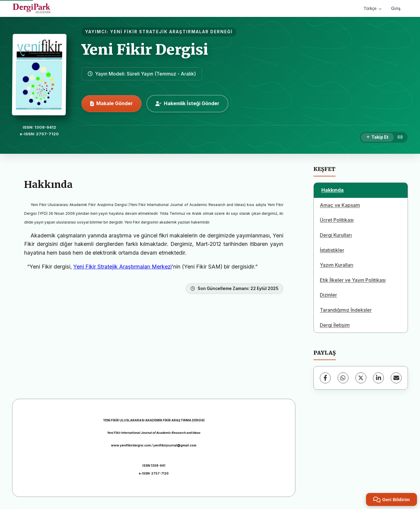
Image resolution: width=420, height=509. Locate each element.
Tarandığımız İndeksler (346, 310)
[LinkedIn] (378, 378)
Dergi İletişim (335, 325)
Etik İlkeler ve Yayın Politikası (353, 280)
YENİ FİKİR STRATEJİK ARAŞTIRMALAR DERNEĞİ (171, 32)
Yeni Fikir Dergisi (145, 50)
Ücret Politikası (337, 220)
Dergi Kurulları (336, 235)
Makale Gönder (111, 103)
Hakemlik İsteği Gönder (187, 103)
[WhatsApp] (343, 378)
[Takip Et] (377, 137)
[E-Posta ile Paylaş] (396, 378)
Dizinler (328, 295)
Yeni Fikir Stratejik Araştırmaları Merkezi (122, 267)
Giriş (396, 8)
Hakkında (332, 190)
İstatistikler (332, 250)
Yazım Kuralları (337, 265)
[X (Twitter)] (361, 378)
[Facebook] (325, 378)
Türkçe (372, 8)
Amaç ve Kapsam (340, 205)
